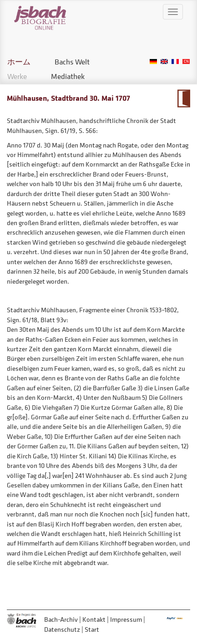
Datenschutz (62, 629)
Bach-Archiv (61, 619)
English (164, 61)
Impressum (126, 619)
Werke (17, 76)
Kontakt (94, 619)
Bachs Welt (72, 62)
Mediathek (68, 76)
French (175, 61)
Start (92, 629)
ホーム (19, 62)
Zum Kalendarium (184, 98)
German (153, 61)
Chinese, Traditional (186, 61)
